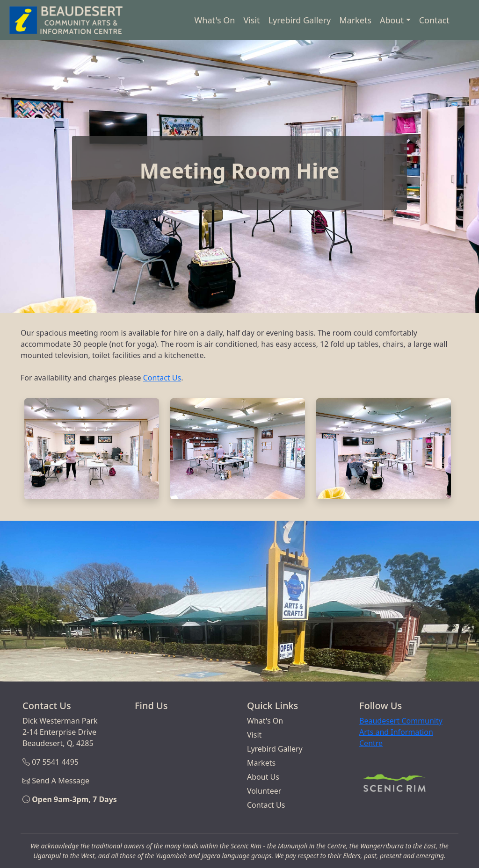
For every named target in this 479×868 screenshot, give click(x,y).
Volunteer (264, 791)
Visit (251, 20)
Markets (355, 20)
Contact (434, 20)
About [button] (392, 20)
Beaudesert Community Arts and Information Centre (401, 732)
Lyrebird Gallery (300, 20)
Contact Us (162, 378)
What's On (215, 20)
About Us (263, 777)
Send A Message (61, 781)
